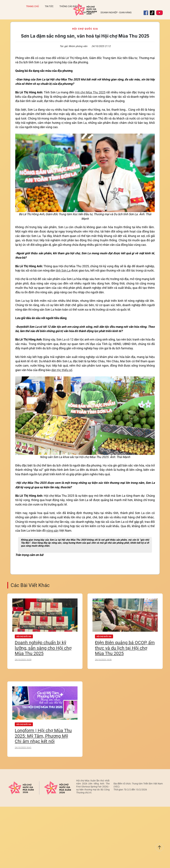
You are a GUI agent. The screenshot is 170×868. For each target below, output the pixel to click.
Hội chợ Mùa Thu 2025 (90, 92)
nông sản (52, 531)
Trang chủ (32, 6)
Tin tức (49, 6)
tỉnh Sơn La (63, 271)
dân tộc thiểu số (62, 370)
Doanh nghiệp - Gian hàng (116, 12)
